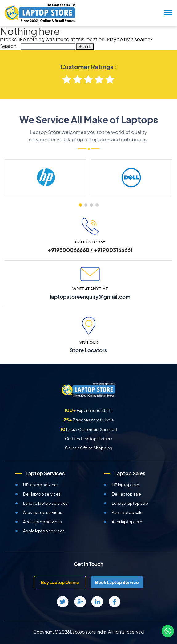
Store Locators (88, 350)
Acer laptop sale (127, 522)
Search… (10, 46)
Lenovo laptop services (45, 503)
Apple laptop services (44, 531)
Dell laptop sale (126, 494)
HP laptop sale (125, 485)
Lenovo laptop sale (130, 503)
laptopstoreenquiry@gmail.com (90, 297)
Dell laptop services (42, 494)
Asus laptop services (43, 512)
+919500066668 (68, 250)
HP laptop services (41, 485)
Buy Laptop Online (60, 582)
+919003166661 (113, 250)
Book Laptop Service (117, 582)
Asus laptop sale (127, 512)
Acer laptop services (42, 522)
